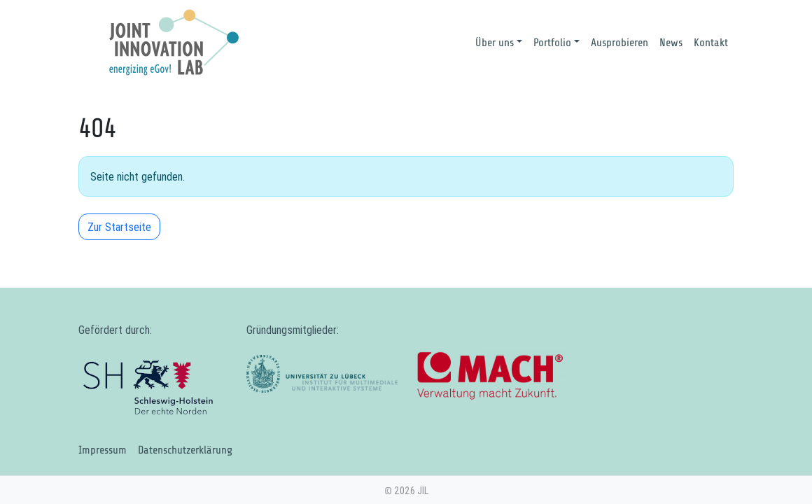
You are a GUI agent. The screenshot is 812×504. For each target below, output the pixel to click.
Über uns (495, 43)
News (671, 43)
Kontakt (711, 43)
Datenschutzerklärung (185, 450)
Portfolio (552, 43)
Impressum (103, 450)
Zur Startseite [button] (119, 227)
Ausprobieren (619, 43)
